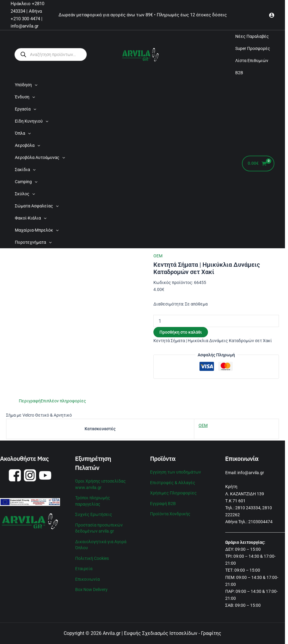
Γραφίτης (211, 633)
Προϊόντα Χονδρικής (170, 513)
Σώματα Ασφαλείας (37, 206)
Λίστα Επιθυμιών (252, 61)
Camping (26, 182)
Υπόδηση (26, 85)
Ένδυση (25, 97)
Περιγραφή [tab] (30, 401)
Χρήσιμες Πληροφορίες (173, 493)
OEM (158, 256)
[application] (35, 85)
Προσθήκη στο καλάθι (181, 332)
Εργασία (25, 109)
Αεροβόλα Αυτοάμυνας (40, 157)
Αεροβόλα (27, 145)
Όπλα (23, 133)
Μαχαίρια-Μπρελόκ (37, 230)
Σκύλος (25, 194)
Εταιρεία (84, 566)
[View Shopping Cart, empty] (258, 164)
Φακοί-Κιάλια (31, 218)
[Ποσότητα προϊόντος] (216, 321)
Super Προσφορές (253, 48)
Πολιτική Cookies (92, 556)
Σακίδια (25, 170)
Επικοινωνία (87, 577)
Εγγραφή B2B (163, 503)
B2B (239, 73)
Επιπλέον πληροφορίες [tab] (63, 401)
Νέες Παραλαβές (252, 36)
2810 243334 (248, 508)
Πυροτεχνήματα (33, 242)
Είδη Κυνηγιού (32, 121)
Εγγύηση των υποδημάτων (176, 472)
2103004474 (260, 522)
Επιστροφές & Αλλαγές (173, 482)
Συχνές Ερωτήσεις (94, 514)
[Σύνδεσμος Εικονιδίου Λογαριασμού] (272, 15)
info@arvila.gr (251, 473)
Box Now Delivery (91, 587)
